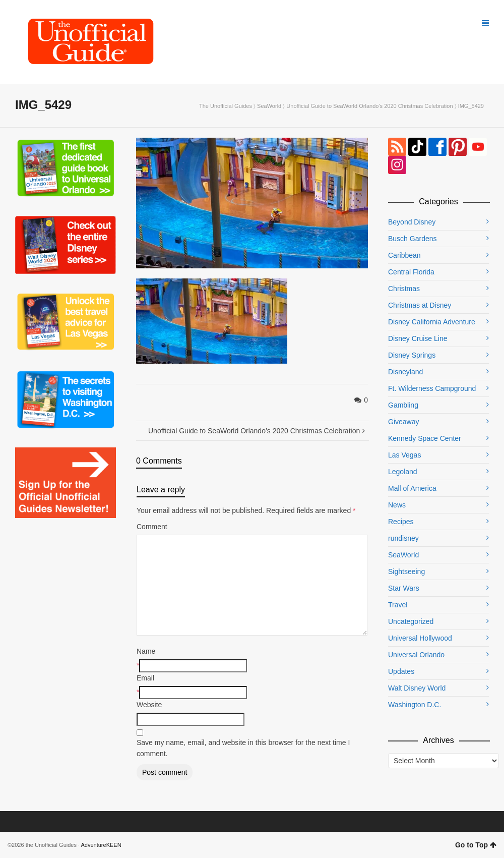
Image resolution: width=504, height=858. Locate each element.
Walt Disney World (417, 688)
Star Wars (404, 588)
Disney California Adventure (432, 322)
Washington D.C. (415, 705)
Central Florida (411, 272)
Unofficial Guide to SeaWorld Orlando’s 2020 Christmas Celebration (369, 106)
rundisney (403, 538)
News (397, 505)
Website (149, 705)
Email (145, 678)
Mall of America (412, 488)
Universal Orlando (416, 655)
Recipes (401, 522)
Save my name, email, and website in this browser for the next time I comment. (243, 748)
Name (146, 651)
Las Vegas (404, 455)
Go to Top (476, 845)
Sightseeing (406, 571)
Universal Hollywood (420, 638)
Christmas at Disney (420, 305)
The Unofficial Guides (226, 106)
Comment (152, 527)
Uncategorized (411, 621)
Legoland (403, 472)
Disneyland (405, 372)
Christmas (404, 289)
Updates (401, 671)
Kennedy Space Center (425, 438)
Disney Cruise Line (418, 338)
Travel (398, 605)
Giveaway (403, 422)
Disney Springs (412, 355)
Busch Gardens (413, 239)
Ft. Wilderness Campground (432, 388)
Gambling (403, 405)
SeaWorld (269, 106)
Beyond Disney (412, 222)
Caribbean (404, 255)
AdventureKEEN (101, 845)
